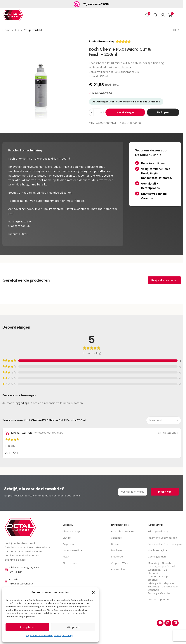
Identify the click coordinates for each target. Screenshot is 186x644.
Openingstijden (157, 557)
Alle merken (70, 563)
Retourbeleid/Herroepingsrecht (163, 544)
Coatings (116, 538)
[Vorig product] (170, 30)
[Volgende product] (179, 30)
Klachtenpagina (157, 550)
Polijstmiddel (33, 30)
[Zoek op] (155, 15)
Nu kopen (163, 112)
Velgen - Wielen (121, 563)
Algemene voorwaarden (39, 635)
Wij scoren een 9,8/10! (96, 4)
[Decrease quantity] (91, 112)
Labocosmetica (72, 550)
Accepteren (28, 627)
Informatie (156, 525)
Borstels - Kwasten (123, 531)
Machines (117, 550)
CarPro (67, 538)
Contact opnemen (159, 599)
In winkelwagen (125, 112)
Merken (68, 525)
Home (6, 30)
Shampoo (117, 557)
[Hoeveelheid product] (96, 112)
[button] (93, 592)
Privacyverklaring (64, 635)
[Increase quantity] (101, 112)
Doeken (116, 544)
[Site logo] (13, 15)
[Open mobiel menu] (179, 15)
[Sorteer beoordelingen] (164, 420)
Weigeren (73, 627)
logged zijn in (23, 403)
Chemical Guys (72, 531)
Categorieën (120, 525)
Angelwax (68, 544)
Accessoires (118, 569)
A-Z (17, 30)
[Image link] (20, 528)
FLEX (66, 557)
